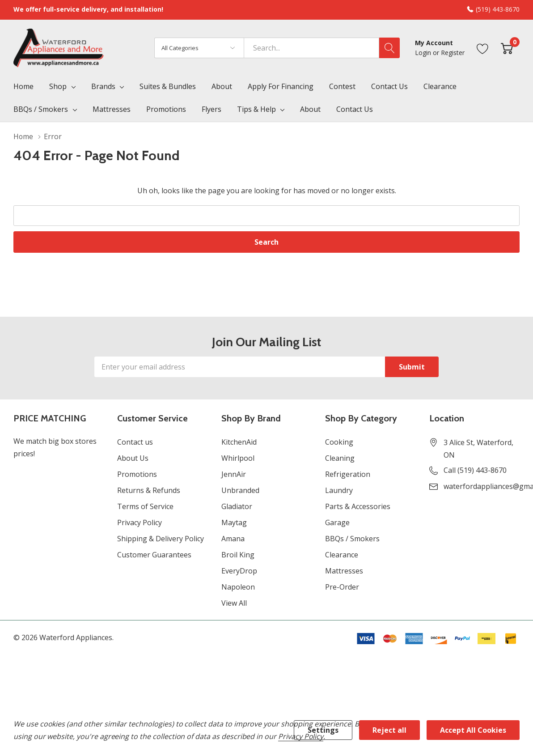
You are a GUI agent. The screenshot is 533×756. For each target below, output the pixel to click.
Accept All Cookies (473, 730)
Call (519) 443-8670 (475, 470)
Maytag (234, 522)
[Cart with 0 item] (507, 48)
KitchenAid (239, 442)
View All (234, 603)
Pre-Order (342, 587)
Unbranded (240, 490)
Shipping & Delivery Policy (161, 539)
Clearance (342, 555)
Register (453, 53)
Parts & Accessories (358, 506)
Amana (233, 539)
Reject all (389, 730)
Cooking (339, 442)
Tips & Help (256, 109)
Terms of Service (145, 506)
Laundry (339, 490)
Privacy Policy (140, 522)
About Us (133, 458)
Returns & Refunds (149, 490)
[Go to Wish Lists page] (483, 48)
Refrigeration (348, 474)
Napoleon (238, 587)
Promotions (137, 474)
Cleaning (340, 458)
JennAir (234, 474)
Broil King (238, 555)
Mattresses (344, 571)
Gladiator (237, 506)
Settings (323, 730)
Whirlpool (238, 458)
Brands (103, 86)
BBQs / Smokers (41, 109)
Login (424, 53)
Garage (337, 522)
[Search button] (389, 48)
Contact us (135, 442)
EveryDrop (239, 571)
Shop (58, 86)
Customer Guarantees (154, 555)
